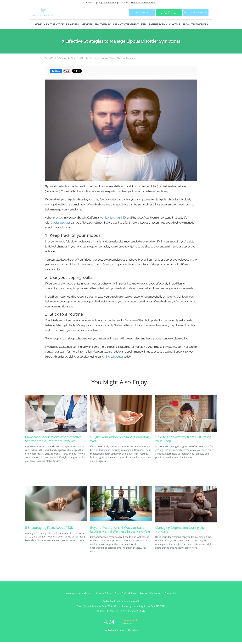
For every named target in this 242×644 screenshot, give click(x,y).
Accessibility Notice (150, 593)
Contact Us (170, 593)
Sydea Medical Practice (56, 58)
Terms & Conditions (125, 593)
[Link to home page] (38, 12)
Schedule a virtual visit (143, 3)
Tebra (135, 630)
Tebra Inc (88, 593)
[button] (169, 12)
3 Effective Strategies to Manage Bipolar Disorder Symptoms (107, 58)
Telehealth (108, 3)
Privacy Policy (104, 593)
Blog (73, 58)
